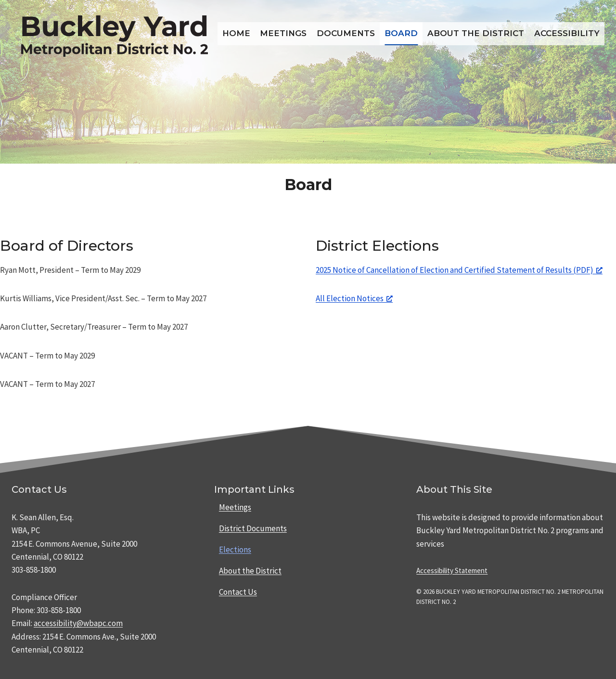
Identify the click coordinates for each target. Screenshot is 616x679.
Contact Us (238, 592)
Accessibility (567, 33)
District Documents (253, 528)
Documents (346, 33)
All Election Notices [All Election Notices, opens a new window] (354, 298)
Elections (235, 550)
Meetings (283, 33)
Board (401, 33)
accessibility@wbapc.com (78, 623)
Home (236, 33)
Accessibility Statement (452, 570)
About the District (476, 33)
